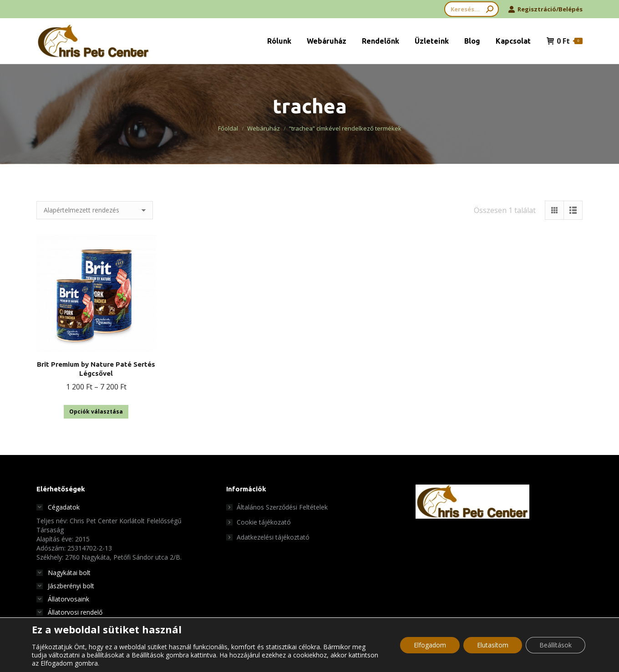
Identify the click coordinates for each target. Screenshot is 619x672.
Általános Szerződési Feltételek (282, 507)
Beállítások (556, 645)
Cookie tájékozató (264, 522)
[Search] (472, 9)
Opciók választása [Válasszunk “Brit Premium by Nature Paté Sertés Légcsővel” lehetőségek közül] (96, 412)
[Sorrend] (95, 210)
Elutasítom (493, 645)
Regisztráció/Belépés (545, 9)
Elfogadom (430, 645)
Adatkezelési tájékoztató (273, 537)
